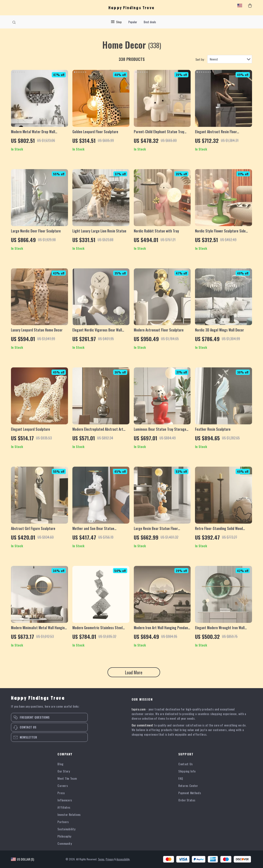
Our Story (64, 771)
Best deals (150, 22)
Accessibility (123, 859)
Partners (63, 822)
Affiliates (64, 807)
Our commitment (142, 725)
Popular (133, 22)
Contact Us (186, 764)
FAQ (181, 778)
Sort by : (200, 59)
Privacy (110, 859)
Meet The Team (67, 778)
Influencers (65, 800)
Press (61, 793)
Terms (101, 859)
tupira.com (139, 709)
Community (65, 843)
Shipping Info (187, 771)
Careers (63, 786)
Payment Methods (190, 793)
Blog (60, 764)
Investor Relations (69, 814)
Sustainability (66, 829)
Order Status (187, 800)
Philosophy (64, 836)
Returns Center (188, 786)
